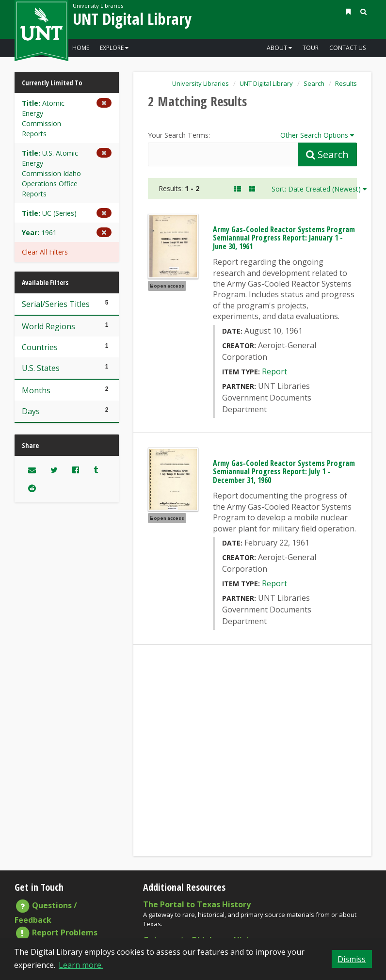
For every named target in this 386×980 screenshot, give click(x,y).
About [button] (279, 48)
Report (274, 371)
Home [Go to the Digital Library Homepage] (81, 48)
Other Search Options (319, 135)
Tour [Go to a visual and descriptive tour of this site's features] (311, 48)
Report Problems (56, 932)
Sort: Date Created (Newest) (319, 189)
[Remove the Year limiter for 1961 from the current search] (67, 233)
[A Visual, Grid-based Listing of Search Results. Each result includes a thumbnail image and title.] (252, 189)
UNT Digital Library (132, 19)
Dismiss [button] (352, 959)
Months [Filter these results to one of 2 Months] (67, 390)
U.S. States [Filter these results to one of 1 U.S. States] (67, 368)
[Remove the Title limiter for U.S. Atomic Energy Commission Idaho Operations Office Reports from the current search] (67, 173)
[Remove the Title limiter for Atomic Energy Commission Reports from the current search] (67, 118)
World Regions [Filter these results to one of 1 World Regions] (67, 326)
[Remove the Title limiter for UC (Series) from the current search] (67, 213)
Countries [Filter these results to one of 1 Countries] (67, 347)
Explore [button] (114, 48)
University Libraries (98, 6)
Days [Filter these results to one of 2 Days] (67, 411)
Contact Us (347, 48)
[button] (348, 11)
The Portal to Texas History (197, 904)
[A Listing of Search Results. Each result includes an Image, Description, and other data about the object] (238, 189)
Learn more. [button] (81, 965)
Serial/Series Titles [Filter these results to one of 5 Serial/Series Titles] (67, 304)
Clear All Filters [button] (45, 252)
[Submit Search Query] (327, 154)
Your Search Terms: (179, 135)
